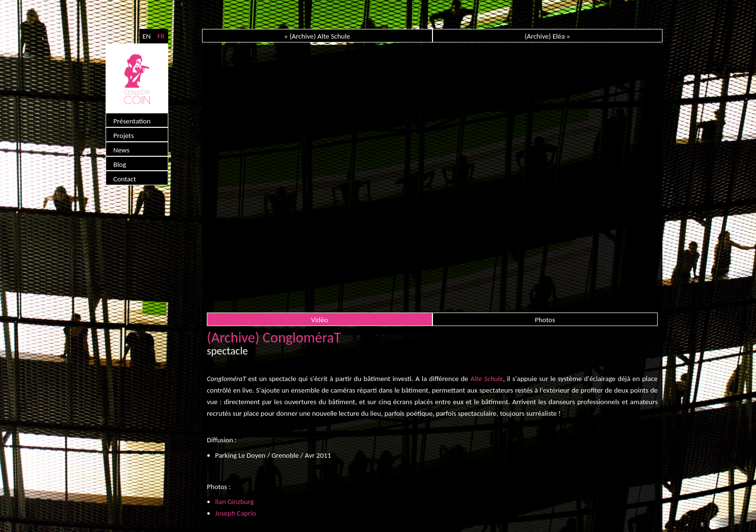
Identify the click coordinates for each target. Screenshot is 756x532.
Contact (125, 179)
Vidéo (319, 320)
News (121, 150)
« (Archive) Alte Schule (317, 36)
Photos (545, 320)
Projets (124, 136)
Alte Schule (487, 379)
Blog (120, 164)
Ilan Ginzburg (234, 502)
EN (146, 36)
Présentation (132, 121)
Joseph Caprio (236, 513)
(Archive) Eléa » (547, 36)
